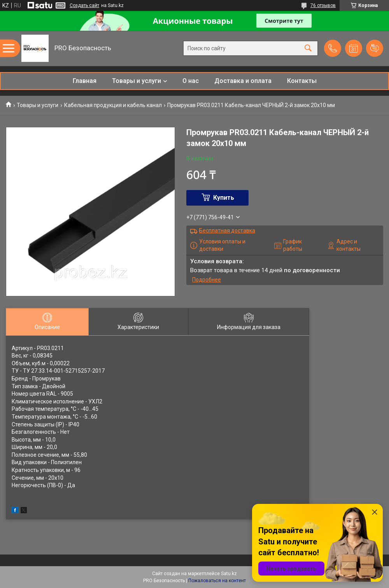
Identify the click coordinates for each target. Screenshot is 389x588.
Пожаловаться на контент (217, 581)
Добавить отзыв (375, 48)
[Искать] (308, 48)
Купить (224, 198)
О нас (191, 81)
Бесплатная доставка (227, 231)
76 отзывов (323, 5)
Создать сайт (84, 5)
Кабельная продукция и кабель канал (113, 105)
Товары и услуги (137, 81)
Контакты (302, 81)
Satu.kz (229, 574)
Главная (85, 81)
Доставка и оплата (243, 81)
